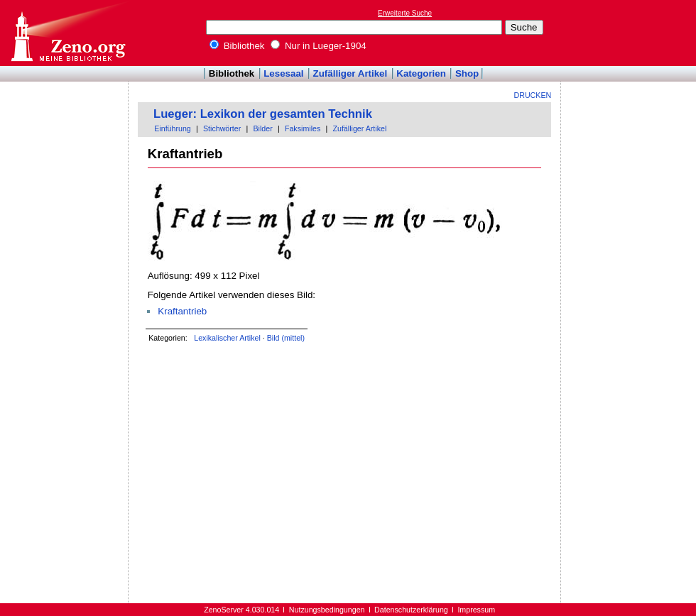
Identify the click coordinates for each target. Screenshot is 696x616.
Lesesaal (283, 73)
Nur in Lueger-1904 (319, 46)
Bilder (262, 128)
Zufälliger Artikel (350, 73)
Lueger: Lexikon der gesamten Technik (263, 114)
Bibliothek (237, 46)
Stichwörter (222, 128)
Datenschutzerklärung (411, 610)
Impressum (476, 610)
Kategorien (421, 73)
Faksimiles (303, 128)
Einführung (173, 128)
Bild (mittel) (286, 338)
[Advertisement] (631, 33)
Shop (467, 73)
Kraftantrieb (182, 311)
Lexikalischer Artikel (227, 338)
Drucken (533, 95)
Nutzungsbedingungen (327, 610)
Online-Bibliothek (67, 33)
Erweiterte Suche (405, 13)
